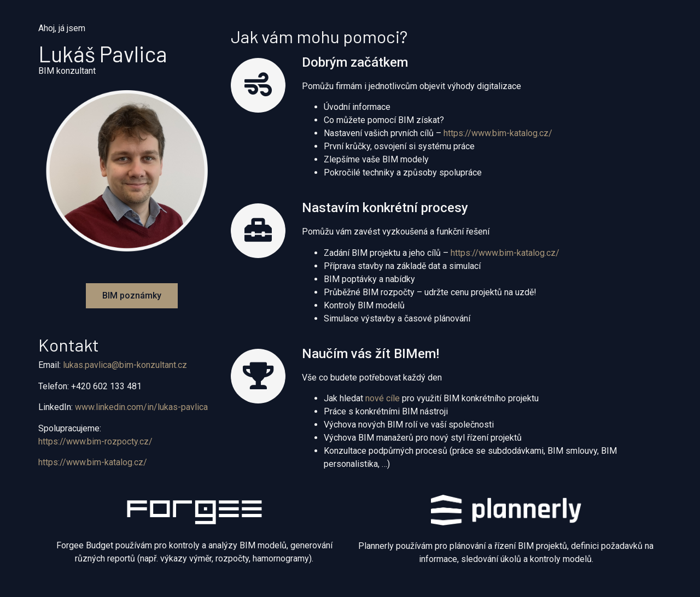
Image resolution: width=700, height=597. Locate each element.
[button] (132, 296)
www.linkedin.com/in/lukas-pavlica (141, 407)
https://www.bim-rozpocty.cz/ (95, 441)
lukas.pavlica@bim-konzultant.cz (125, 365)
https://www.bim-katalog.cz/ (93, 462)
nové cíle (383, 398)
